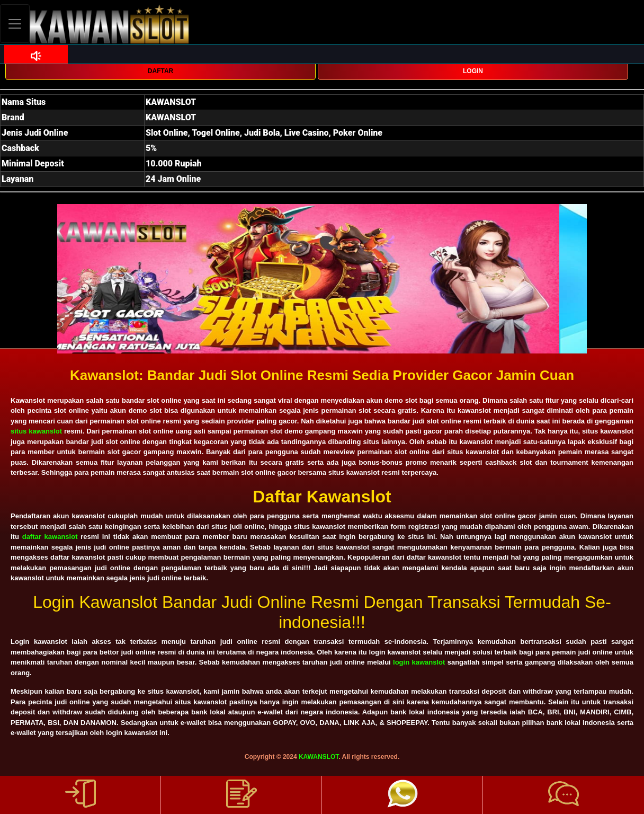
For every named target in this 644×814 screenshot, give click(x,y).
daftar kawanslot (50, 537)
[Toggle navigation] (15, 24)
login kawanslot (419, 662)
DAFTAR (160, 71)
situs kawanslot (36, 431)
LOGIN (473, 71)
